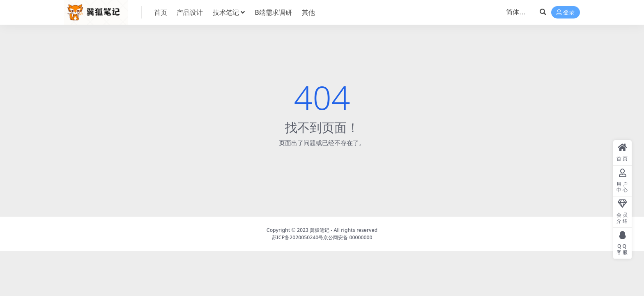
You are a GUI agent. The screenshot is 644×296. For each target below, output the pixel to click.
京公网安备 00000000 (348, 237)
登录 (566, 13)
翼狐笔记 (320, 230)
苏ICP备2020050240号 (298, 237)
